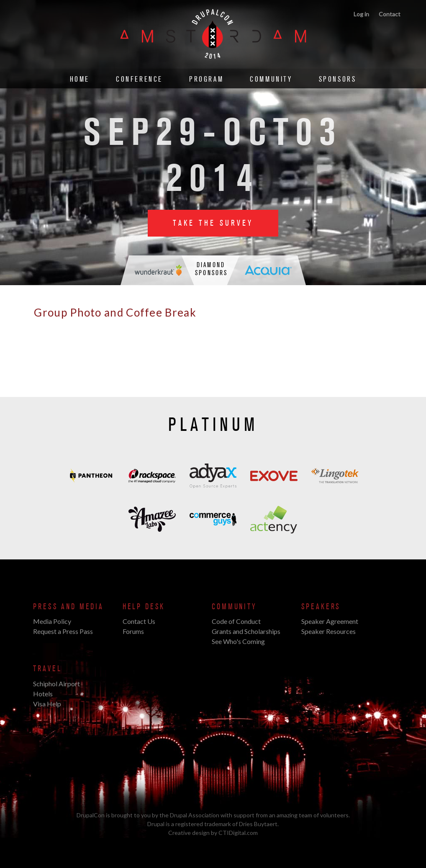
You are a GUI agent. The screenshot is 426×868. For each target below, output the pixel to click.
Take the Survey (213, 223)
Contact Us (139, 621)
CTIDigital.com (238, 833)
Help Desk (144, 607)
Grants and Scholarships (246, 631)
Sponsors (338, 79)
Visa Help (47, 704)
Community (271, 79)
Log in (361, 14)
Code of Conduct (236, 621)
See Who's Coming (238, 641)
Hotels (43, 694)
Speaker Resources (328, 631)
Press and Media (68, 607)
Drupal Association (195, 815)
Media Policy (52, 621)
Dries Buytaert (258, 824)
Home (80, 79)
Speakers (321, 607)
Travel (47, 669)
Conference (139, 79)
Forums (133, 631)
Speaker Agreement (330, 621)
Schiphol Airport (56, 684)
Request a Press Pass (63, 631)
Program (206, 79)
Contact (390, 14)
